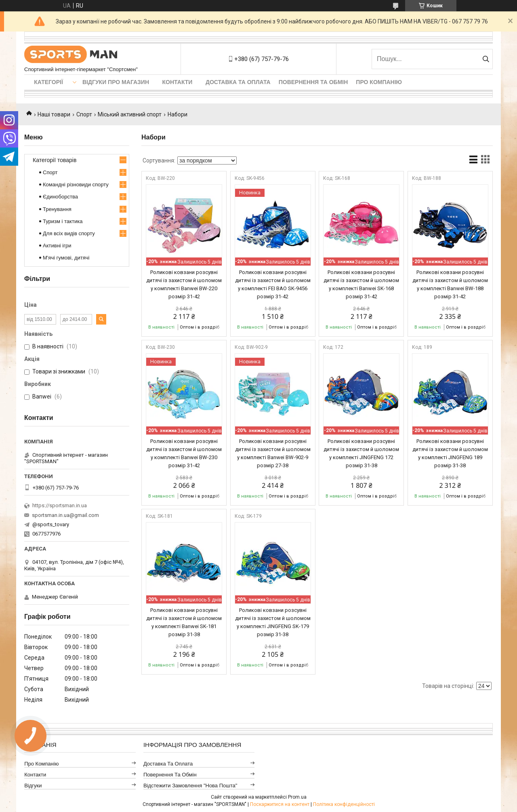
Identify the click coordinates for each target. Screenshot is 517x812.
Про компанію (379, 82)
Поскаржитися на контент (280, 804)
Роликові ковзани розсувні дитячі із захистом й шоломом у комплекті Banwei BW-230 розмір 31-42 (184, 453)
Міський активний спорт (130, 114)
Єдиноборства (60, 197)
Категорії (48, 82)
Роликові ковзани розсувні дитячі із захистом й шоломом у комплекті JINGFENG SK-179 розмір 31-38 (273, 622)
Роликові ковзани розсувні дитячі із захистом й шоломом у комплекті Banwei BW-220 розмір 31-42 (184, 284)
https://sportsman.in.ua (60, 505)
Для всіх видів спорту (69, 233)
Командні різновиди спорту (76, 185)
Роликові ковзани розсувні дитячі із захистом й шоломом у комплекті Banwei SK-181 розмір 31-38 (184, 622)
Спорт (84, 114)
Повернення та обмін (313, 82)
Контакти (178, 82)
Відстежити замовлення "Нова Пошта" (190, 786)
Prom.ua (297, 797)
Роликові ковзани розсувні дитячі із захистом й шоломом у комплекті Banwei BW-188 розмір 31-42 (450, 284)
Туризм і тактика (63, 221)
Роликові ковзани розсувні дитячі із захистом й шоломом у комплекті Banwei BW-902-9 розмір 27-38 (273, 453)
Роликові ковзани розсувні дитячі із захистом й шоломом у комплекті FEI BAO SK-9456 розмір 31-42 (273, 284)
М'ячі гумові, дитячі (66, 258)
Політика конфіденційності (344, 804)
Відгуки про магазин (116, 82)
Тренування (57, 209)
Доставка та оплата (238, 82)
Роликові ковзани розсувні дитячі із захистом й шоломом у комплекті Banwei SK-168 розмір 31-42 (361, 284)
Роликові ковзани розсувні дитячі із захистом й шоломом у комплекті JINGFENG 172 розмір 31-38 (361, 453)
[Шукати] (486, 59)
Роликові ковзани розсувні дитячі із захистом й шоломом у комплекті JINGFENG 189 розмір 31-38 (450, 453)
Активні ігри (57, 246)
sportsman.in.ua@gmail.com (65, 515)
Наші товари (54, 114)
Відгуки (33, 786)
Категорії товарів (55, 160)
